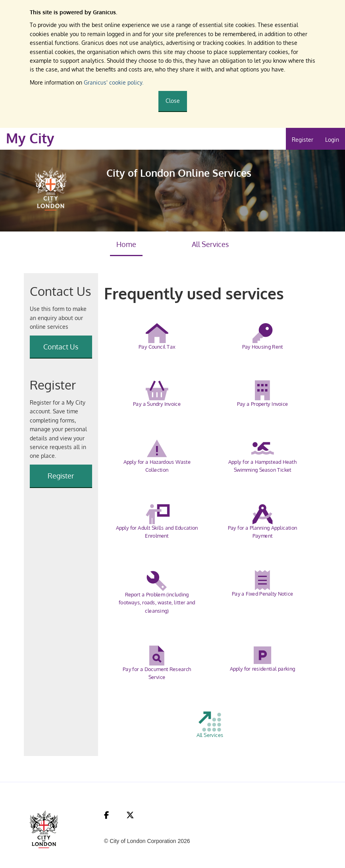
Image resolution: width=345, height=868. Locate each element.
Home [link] (126, 244)
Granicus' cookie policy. (114, 82)
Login (332, 140)
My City (30, 138)
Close (173, 101)
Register (303, 140)
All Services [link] (210, 244)
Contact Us (61, 347)
